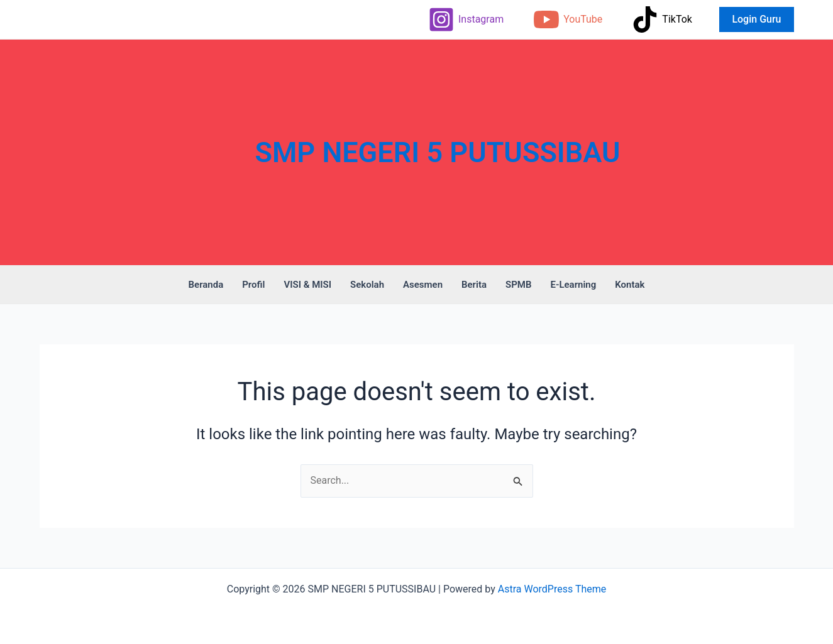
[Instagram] (466, 19)
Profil (253, 285)
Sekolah (367, 285)
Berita (474, 285)
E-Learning (573, 285)
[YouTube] (568, 19)
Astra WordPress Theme (552, 589)
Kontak (630, 285)
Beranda (206, 285)
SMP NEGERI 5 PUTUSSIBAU (438, 152)
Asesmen (423, 285)
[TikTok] (662, 19)
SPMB (518, 285)
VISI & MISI (307, 285)
